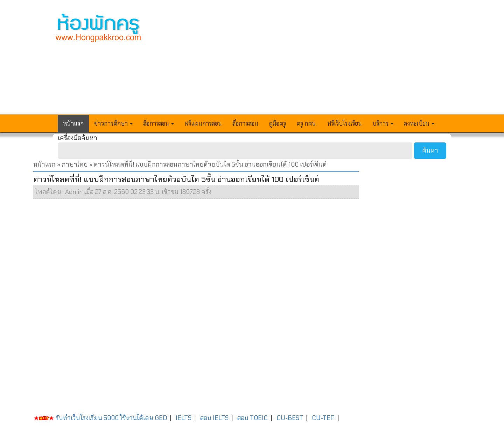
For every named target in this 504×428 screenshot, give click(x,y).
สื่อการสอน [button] (159, 124)
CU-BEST (290, 418)
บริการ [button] (383, 124)
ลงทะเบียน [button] (419, 124)
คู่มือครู (277, 124)
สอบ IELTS (214, 418)
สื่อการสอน (245, 124)
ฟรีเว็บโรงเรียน (345, 124)
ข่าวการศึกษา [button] (113, 124)
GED (161, 418)
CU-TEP (323, 418)
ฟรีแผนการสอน (203, 124)
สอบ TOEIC (253, 418)
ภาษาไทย (75, 164)
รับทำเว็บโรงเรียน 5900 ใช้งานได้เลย (93, 418)
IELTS (184, 418)
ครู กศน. (307, 124)
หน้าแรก (73, 124)
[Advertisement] (303, 62)
